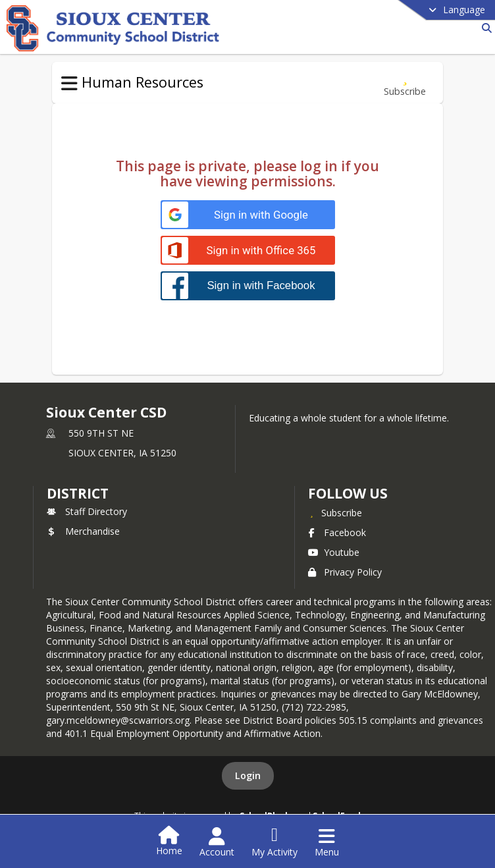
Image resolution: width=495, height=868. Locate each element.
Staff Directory (87, 511)
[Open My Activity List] (274, 842)
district (78, 493)
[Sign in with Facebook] (248, 285)
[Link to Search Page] (484, 28)
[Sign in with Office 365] (248, 251)
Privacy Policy (345, 572)
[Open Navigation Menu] (327, 842)
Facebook (337, 532)
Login (248, 775)
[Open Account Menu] (217, 842)
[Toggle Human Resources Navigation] (69, 84)
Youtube (334, 552)
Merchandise (83, 531)
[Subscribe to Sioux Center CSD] (335, 512)
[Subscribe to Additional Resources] (405, 83)
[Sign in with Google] (248, 215)
